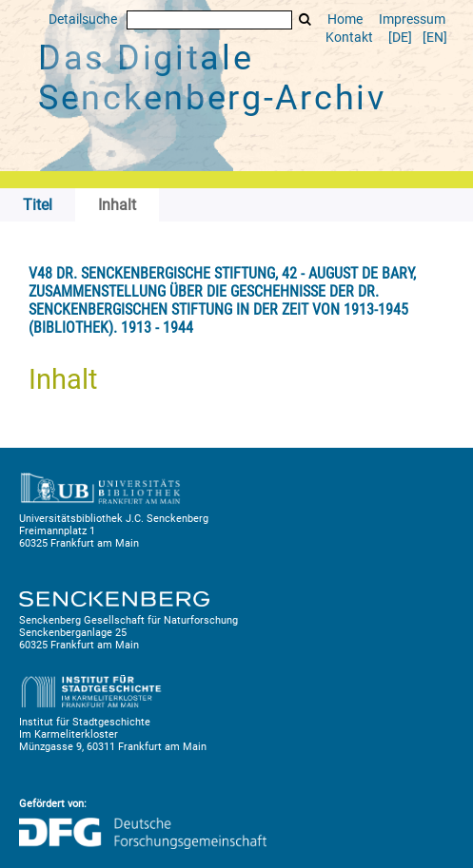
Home (345, 19)
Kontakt (349, 38)
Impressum (412, 19)
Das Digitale (212, 78)
